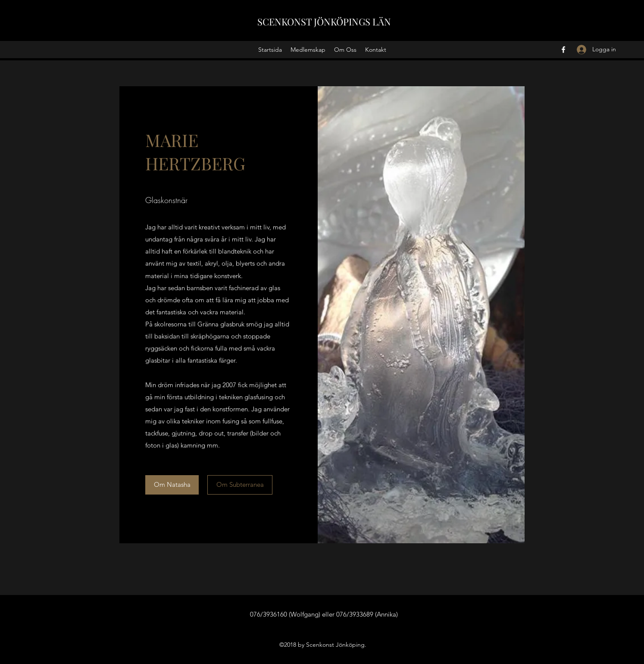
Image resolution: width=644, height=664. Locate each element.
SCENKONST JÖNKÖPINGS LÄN (324, 22)
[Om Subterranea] (240, 485)
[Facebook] (563, 50)
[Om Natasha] (172, 485)
